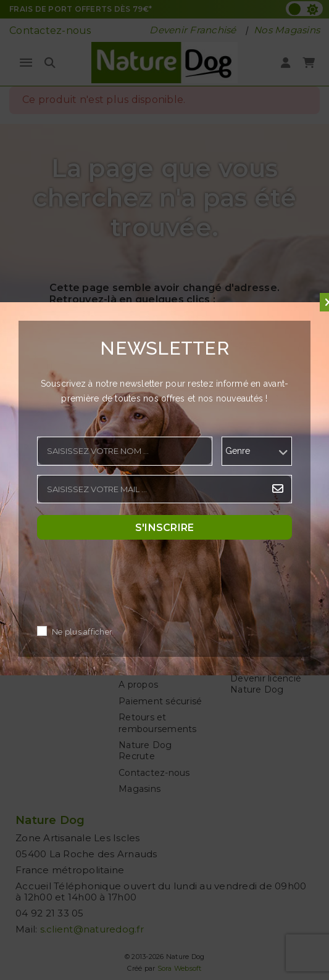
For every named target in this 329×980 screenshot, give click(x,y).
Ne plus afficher (82, 632)
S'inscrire (165, 527)
